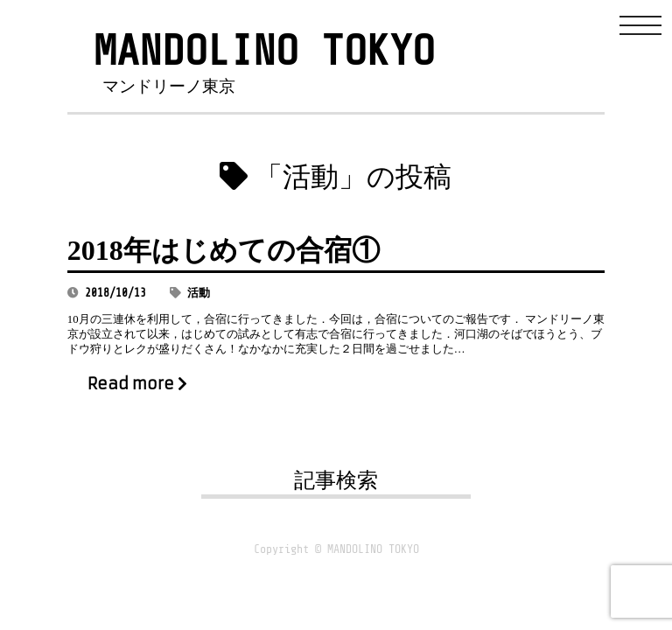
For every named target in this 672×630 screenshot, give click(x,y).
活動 (199, 293)
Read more (137, 384)
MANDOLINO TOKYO (264, 52)
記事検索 (336, 480)
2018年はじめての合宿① (224, 250)
